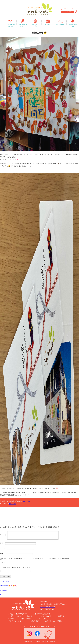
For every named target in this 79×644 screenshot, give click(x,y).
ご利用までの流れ (15, 616)
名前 (2, 543)
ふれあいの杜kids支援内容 (18, 614)
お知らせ (12, 504)
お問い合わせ (26, 619)
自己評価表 (35, 621)
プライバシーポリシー (16, 621)
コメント (3, 535)
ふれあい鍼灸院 (46, 616)
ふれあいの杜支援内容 (42, 614)
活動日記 (61, 616)
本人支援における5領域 (54, 621)
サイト (2, 554)
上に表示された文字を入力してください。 (16, 567)
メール (3, 548)
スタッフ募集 (42, 619)
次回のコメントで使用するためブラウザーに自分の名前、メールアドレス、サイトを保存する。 (38, 558)
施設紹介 (31, 616)
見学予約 (11, 619)
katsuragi (26, 501)
